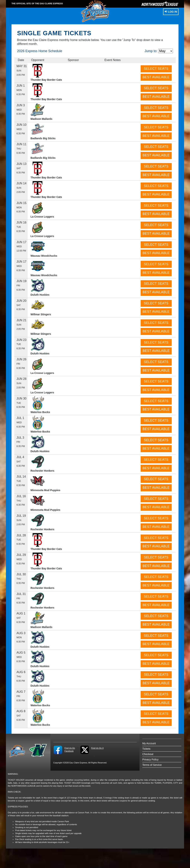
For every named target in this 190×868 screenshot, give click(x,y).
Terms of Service (152, 765)
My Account (149, 743)
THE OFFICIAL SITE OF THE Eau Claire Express (37, 4)
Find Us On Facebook (70, 749)
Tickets (146, 749)
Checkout (148, 754)
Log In (171, 12)
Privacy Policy (150, 759)
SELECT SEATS (156, 69)
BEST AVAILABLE (156, 77)
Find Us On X (97, 748)
